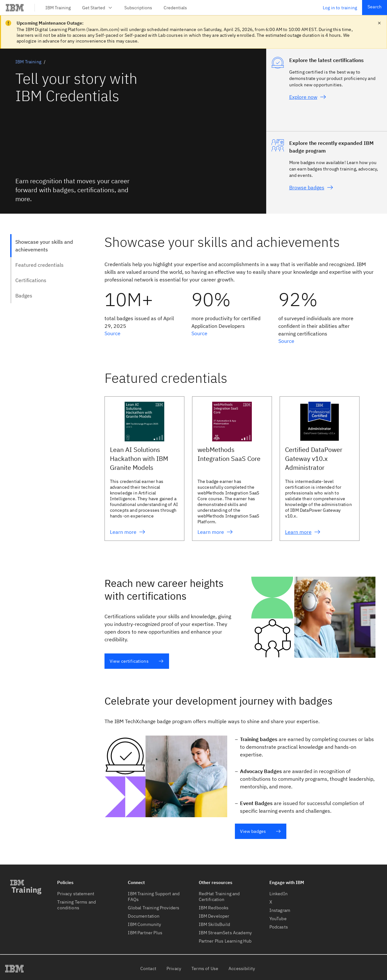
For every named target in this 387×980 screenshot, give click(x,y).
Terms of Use (205, 968)
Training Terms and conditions (77, 905)
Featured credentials (39, 265)
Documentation (144, 916)
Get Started (97, 8)
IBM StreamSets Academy (225, 933)
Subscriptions (138, 8)
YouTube (278, 919)
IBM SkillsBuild (214, 924)
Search (375, 7)
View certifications (137, 661)
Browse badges (311, 187)
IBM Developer (214, 916)
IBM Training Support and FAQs (154, 897)
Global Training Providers (154, 908)
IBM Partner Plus (145, 933)
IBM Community (144, 924)
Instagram (280, 910)
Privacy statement (76, 894)
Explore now (308, 97)
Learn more (128, 532)
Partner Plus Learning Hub (225, 941)
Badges (24, 296)
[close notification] (379, 23)
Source (112, 333)
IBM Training (58, 8)
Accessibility (242, 968)
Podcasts (279, 927)
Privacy (174, 968)
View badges (261, 831)
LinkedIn (279, 894)
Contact (148, 968)
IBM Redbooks (214, 908)
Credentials (175, 8)
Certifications (31, 280)
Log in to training (340, 8)
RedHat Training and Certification (219, 897)
